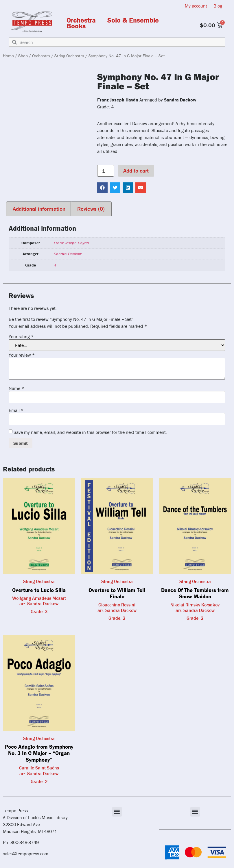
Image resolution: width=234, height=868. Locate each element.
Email (16, 410)
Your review (22, 355)
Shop (23, 56)
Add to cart (136, 171)
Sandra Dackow (68, 254)
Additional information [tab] (39, 209)
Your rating (21, 336)
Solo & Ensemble (133, 20)
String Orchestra (69, 56)
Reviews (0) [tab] (91, 209)
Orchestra (81, 20)
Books (76, 26)
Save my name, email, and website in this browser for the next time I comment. (90, 432)
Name (16, 388)
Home (8, 56)
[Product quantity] (106, 171)
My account (196, 6)
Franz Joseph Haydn (71, 243)
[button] (102, 188)
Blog (218, 6)
